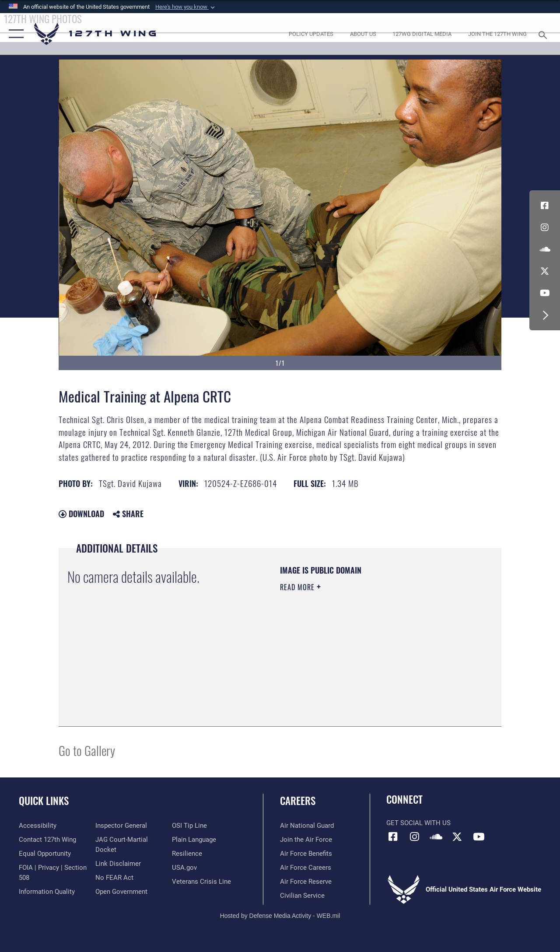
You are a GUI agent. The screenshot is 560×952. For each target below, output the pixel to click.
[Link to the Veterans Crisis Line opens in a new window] (201, 882)
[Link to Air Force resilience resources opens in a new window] (187, 854)
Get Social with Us (418, 823)
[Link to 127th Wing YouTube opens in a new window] (545, 293)
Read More (298, 587)
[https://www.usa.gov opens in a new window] (184, 868)
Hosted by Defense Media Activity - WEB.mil (280, 916)
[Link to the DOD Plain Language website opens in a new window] (194, 840)
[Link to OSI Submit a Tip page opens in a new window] (189, 826)
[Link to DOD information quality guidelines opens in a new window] (47, 892)
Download (81, 514)
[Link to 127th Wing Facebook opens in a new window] (545, 206)
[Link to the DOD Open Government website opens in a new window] (121, 892)
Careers (298, 801)
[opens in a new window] (311, 34)
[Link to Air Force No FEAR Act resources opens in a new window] (114, 878)
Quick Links (44, 801)
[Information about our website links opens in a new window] (118, 864)
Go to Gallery (87, 750)
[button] (186, 7)
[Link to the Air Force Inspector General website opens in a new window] (121, 826)
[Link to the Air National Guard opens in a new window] (307, 826)
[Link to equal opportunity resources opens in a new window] (45, 854)
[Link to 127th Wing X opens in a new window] (545, 271)
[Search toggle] (544, 34)
